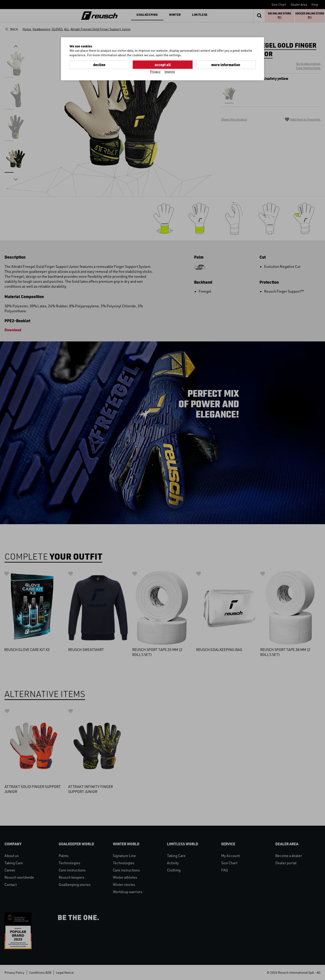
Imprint (170, 71)
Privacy (155, 71)
